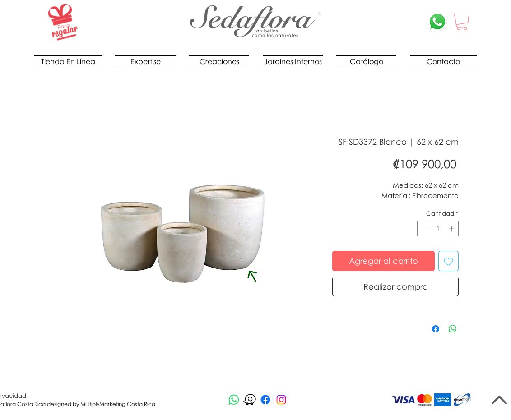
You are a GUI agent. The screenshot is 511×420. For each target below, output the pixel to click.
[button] (462, 22)
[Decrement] (424, 229)
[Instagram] (281, 400)
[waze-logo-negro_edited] (250, 400)
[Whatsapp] (234, 400)
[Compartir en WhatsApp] (453, 329)
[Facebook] (265, 400)
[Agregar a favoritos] (448, 261)
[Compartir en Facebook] (436, 329)
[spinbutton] (438, 229)
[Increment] (452, 229)
